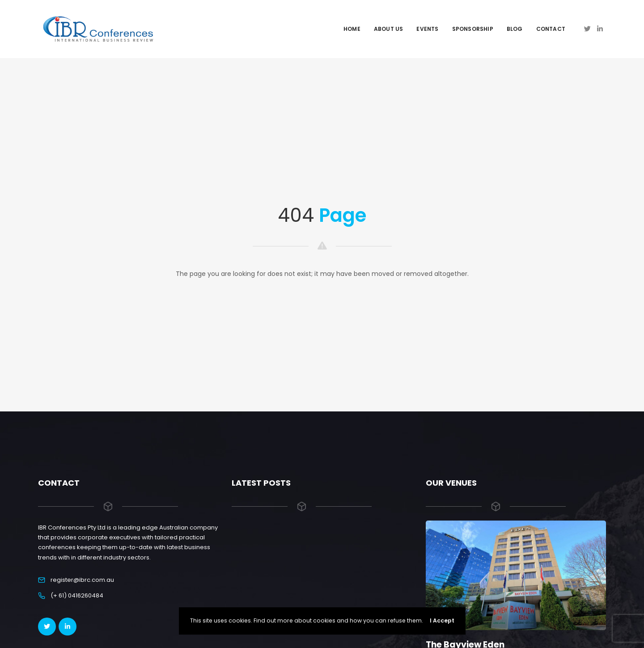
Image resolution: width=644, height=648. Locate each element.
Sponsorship (473, 29)
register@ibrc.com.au (82, 580)
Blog (515, 29)
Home (352, 29)
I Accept (442, 620)
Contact (551, 29)
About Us (389, 29)
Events (427, 29)
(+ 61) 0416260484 (77, 595)
